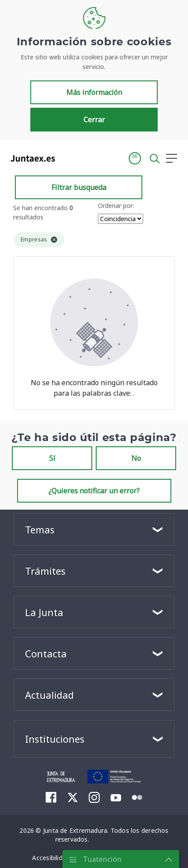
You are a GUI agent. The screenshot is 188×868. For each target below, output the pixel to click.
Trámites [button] (45, 571)
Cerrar (94, 120)
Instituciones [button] (55, 739)
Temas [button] (40, 529)
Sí (52, 458)
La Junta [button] (44, 612)
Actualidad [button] (49, 695)
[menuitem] (51, 797)
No (136, 458)
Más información (94, 92)
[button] (135, 158)
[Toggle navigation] (67, 158)
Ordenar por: (116, 206)
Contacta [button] (46, 653)
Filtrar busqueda (79, 187)
